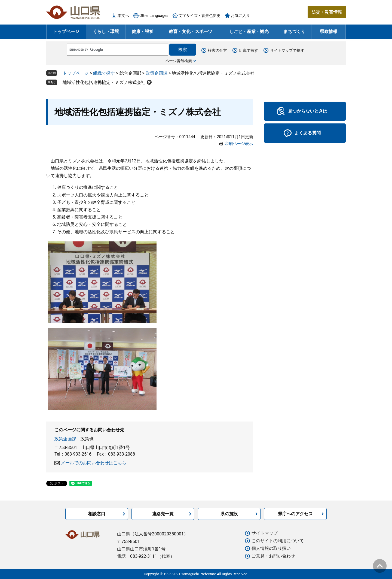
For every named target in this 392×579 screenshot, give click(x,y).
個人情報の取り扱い (271, 548)
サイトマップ (265, 533)
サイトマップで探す (287, 50)
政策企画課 (157, 73)
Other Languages (154, 16)
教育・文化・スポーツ (191, 31)
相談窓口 (97, 514)
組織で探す (249, 50)
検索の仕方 (218, 50)
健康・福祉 (143, 31)
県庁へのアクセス (295, 514)
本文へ (123, 16)
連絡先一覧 (163, 514)
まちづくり (294, 31)
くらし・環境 (106, 31)
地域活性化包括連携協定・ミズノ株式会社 (104, 82)
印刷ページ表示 (239, 144)
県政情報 (329, 31)
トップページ (66, 31)
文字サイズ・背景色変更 (200, 16)
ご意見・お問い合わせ (273, 556)
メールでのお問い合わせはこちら (94, 463)
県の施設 (229, 514)
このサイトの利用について (278, 541)
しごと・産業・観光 (249, 31)
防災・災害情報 (327, 12)
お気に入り (240, 16)
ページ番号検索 (179, 61)
